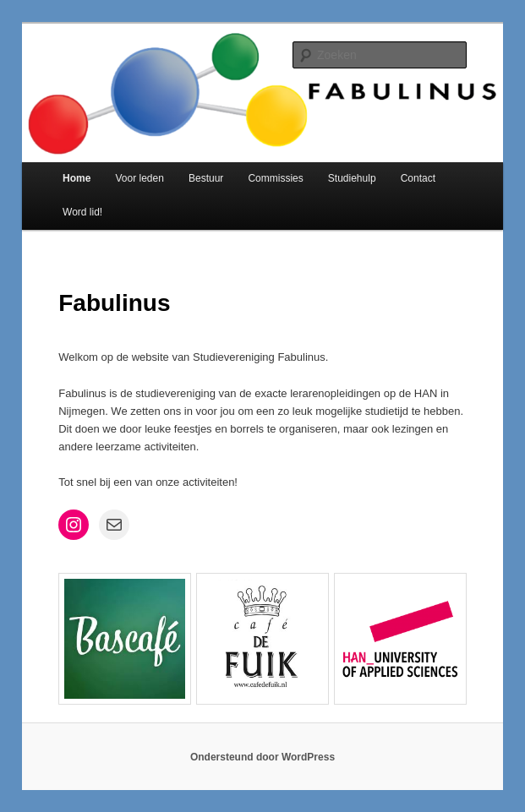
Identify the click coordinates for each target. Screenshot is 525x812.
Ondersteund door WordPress (262, 757)
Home (77, 178)
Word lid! (82, 212)
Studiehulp (352, 178)
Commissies (275, 178)
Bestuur (206, 178)
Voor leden (139, 178)
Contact (418, 178)
